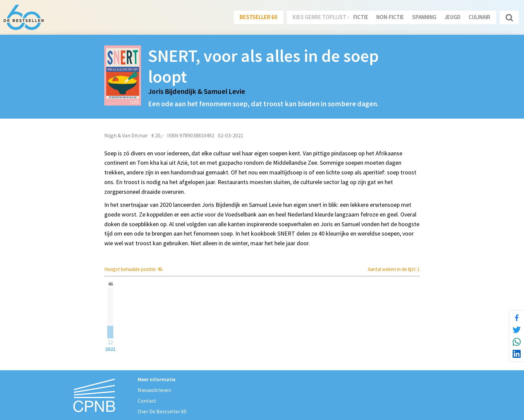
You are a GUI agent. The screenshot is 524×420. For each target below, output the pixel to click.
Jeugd (452, 17)
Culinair (479, 17)
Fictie (361, 17)
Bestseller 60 (258, 17)
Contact (147, 401)
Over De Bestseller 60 (162, 411)
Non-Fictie (390, 17)
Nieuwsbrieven (154, 390)
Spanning (424, 17)
